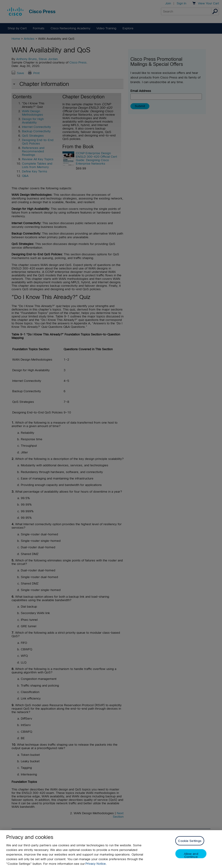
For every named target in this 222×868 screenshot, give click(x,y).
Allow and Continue (191, 858)
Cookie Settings (190, 844)
